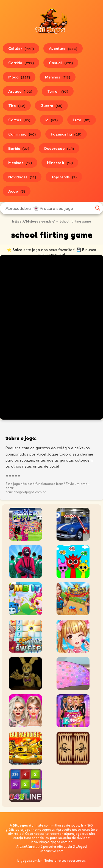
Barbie (19, 148)
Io (51, 120)
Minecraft (60, 163)
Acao (17, 191)
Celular (21, 48)
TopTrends (64, 177)
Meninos (20, 163)
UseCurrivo (29, 846)
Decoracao (59, 148)
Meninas (58, 77)
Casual (61, 63)
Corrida (21, 63)
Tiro (17, 106)
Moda (19, 77)
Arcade (20, 91)
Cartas (19, 120)
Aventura (63, 48)
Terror (58, 91)
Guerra (51, 106)
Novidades (22, 177)
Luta (82, 120)
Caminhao (22, 134)
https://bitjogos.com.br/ (33, 221)
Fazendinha (66, 134)
